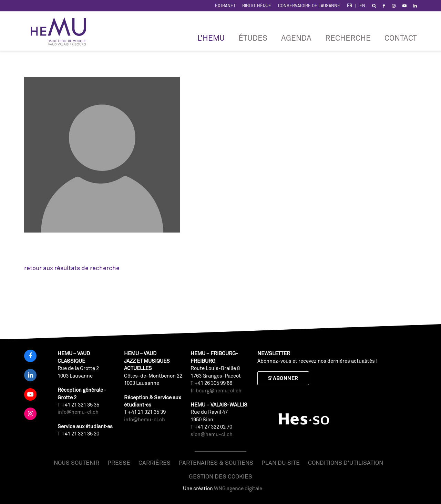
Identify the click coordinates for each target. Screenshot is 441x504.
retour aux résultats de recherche (72, 268)
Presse (119, 462)
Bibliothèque (257, 6)
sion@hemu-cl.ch (212, 434)
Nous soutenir (76, 462)
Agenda (296, 38)
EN (362, 6)
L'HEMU (211, 38)
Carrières (155, 462)
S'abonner (283, 378)
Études (253, 38)
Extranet (225, 6)
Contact (401, 38)
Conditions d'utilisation (346, 462)
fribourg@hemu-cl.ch (216, 390)
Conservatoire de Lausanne (309, 6)
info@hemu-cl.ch (78, 412)
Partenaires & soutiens (216, 462)
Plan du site (281, 462)
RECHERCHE (348, 38)
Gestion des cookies (220, 476)
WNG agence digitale (238, 488)
